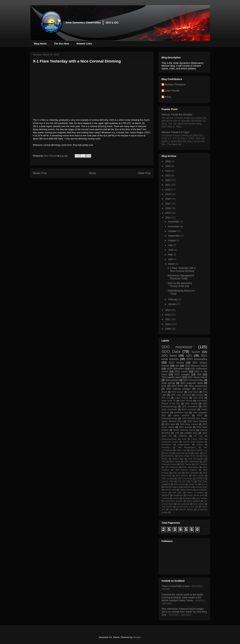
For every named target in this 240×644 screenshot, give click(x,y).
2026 (168, 161)
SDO (189, 356)
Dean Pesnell (172, 91)
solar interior (167, 507)
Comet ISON (197, 439)
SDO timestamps (185, 478)
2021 (168, 185)
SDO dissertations (190, 467)
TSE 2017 (182, 481)
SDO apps (170, 424)
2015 (168, 213)
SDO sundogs (168, 478)
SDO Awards (191, 404)
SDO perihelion (192, 473)
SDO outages (182, 374)
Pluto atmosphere (196, 459)
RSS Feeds (175, 461)
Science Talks (168, 481)
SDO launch (177, 392)
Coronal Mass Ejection (193, 442)
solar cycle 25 (169, 401)
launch (196, 352)
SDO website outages (178, 389)
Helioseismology (169, 418)
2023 (168, 175)
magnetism (178, 495)
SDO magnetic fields (192, 383)
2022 (168, 180)
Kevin (168, 97)
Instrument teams (183, 453)
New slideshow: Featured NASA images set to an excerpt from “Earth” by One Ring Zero (184, 612)
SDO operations (190, 407)
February (173, 299)
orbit (177, 433)
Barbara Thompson (175, 84)
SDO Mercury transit (196, 366)
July (171, 245)
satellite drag (191, 433)
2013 (168, 310)
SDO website (186, 427)
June (171, 250)
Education (166, 447)
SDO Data (171, 352)
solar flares (193, 392)
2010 (168, 324)
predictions (187, 498)
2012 (168, 315)
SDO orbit (177, 473)
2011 (168, 319)
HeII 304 (168, 453)
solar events (199, 504)
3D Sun (198, 436)
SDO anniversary (198, 386)
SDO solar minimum (181, 395)
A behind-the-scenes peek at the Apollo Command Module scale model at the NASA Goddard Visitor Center (182, 597)
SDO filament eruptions (186, 470)
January (173, 304)
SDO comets (176, 363)
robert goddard (193, 501)
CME (184, 439)
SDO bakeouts (171, 467)
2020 (168, 190)
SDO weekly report (172, 377)
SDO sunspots (189, 409)
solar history (186, 401)
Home (92, 173)
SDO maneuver (177, 347)
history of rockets (195, 493)
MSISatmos (170, 456)
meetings (165, 498)
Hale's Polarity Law (199, 450)
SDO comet (181, 372)
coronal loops (170, 490)
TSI (192, 481)
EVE (164, 386)
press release (201, 498)
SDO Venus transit (197, 377)
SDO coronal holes (193, 380)
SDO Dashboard (191, 461)
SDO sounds (198, 476)
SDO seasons (182, 476)
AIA (177, 366)
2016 (168, 208)
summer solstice (186, 509)
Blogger (137, 637)
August (172, 240)
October (173, 231)
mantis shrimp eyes (195, 495)
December (174, 222)
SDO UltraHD (201, 464)
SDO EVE (198, 398)
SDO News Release (197, 421)
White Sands (179, 484)
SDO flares (169, 356)
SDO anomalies (197, 359)
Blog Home (40, 44)
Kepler (197, 453)
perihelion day (181, 413)
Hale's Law (181, 450)
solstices (183, 436)
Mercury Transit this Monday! (177, 115)
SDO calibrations (176, 369)
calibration (187, 487)
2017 (168, 204)
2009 (168, 329)
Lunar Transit (181, 398)
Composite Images (170, 442)
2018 (168, 199)
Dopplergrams (184, 444)
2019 (168, 194)
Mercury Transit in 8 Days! (176, 132)
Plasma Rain (178, 459)
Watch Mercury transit (184, 430)
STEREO (200, 478)
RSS (164, 461)
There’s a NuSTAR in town (176, 586)
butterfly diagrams (172, 487)
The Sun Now (62, 44)
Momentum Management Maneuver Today (181, 277)
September (174, 236)
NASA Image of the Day (189, 456)
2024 (168, 171)
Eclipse (200, 444)
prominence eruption (174, 501)
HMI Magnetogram (187, 447)
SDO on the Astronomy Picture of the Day (180, 285)
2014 (168, 218)
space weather (181, 415)
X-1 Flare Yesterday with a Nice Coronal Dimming (181, 269)
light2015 (165, 495)
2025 (168, 166)
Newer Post (40, 173)
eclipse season (186, 490)
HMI (199, 374)
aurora (204, 484)
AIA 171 (166, 398)
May (171, 254)
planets (176, 498)
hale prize (177, 493)
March (172, 264)
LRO (205, 453)
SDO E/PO (177, 386)
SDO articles (172, 380)
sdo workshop (183, 504)
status (172, 509)
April (171, 259)
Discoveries (167, 444)
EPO (200, 415)
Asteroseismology (169, 439)
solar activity (168, 383)
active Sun (193, 484)
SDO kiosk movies (189, 424)
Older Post (144, 173)
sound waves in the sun (187, 507)
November (174, 226)
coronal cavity (201, 487)
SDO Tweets (186, 464)
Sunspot (200, 395)
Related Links (84, 44)
